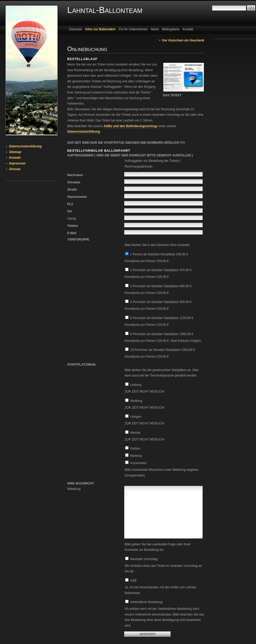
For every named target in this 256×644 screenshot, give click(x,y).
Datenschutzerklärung (25, 146)
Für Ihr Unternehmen (133, 29)
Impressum (17, 163)
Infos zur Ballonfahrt (100, 29)
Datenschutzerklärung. (84, 132)
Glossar (15, 169)
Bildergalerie (171, 29)
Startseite (75, 29)
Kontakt (15, 158)
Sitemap (15, 152)
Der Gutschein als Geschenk (183, 40)
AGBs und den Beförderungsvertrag (130, 126)
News (155, 29)
